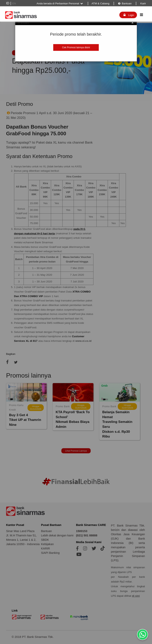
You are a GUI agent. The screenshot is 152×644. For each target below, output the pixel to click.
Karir (143, 3)
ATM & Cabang (100, 3)
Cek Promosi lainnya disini (76, 47)
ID (8, 3)
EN (14, 3)
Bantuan (125, 3)
